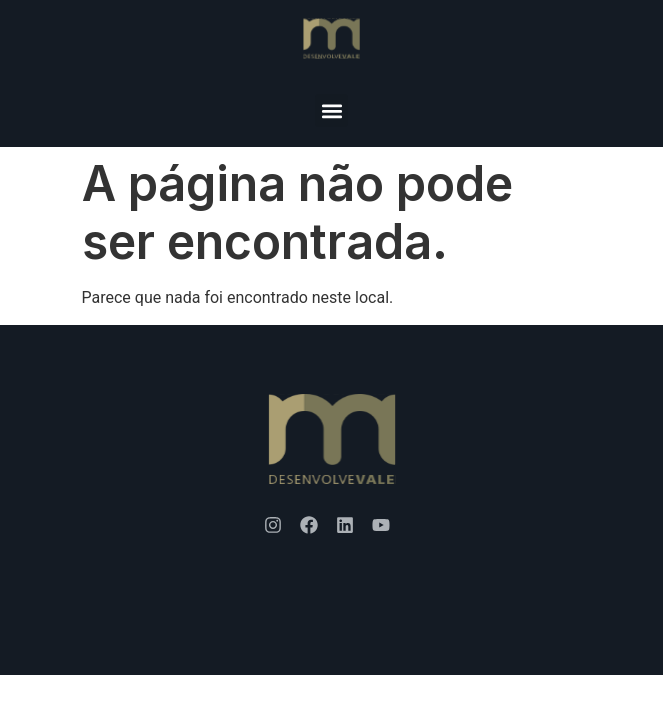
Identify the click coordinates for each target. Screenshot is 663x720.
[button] (331, 110)
